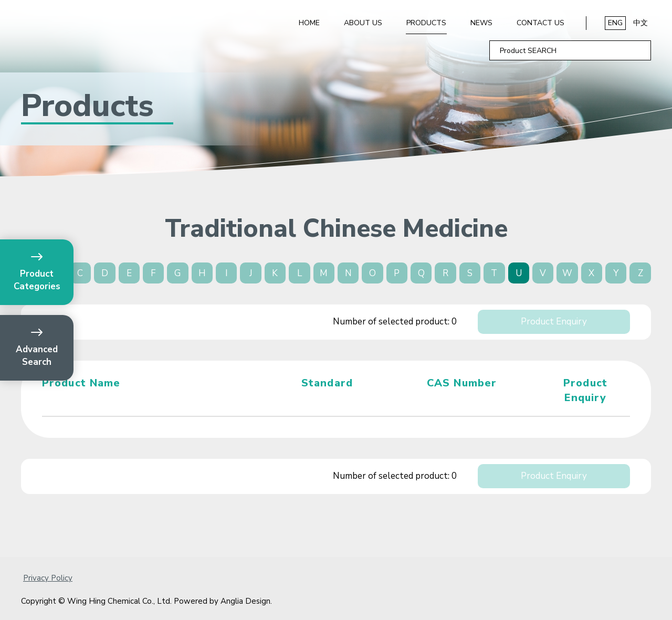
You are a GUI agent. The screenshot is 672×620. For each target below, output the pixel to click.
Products (426, 23)
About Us (363, 23)
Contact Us (540, 23)
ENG (615, 23)
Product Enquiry (554, 322)
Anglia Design (245, 601)
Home (309, 23)
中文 (640, 23)
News (481, 23)
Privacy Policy (48, 578)
